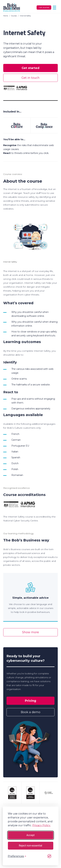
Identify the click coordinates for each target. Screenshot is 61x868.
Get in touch (30, 78)
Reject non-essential (31, 846)
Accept (31, 835)
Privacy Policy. (41, 825)
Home (6, 16)
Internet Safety (25, 16)
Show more (30, 632)
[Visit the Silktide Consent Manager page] (49, 856)
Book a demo (31, 712)
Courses (14, 16)
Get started (44, 7)
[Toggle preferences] (17, 856)
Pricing (30, 701)
